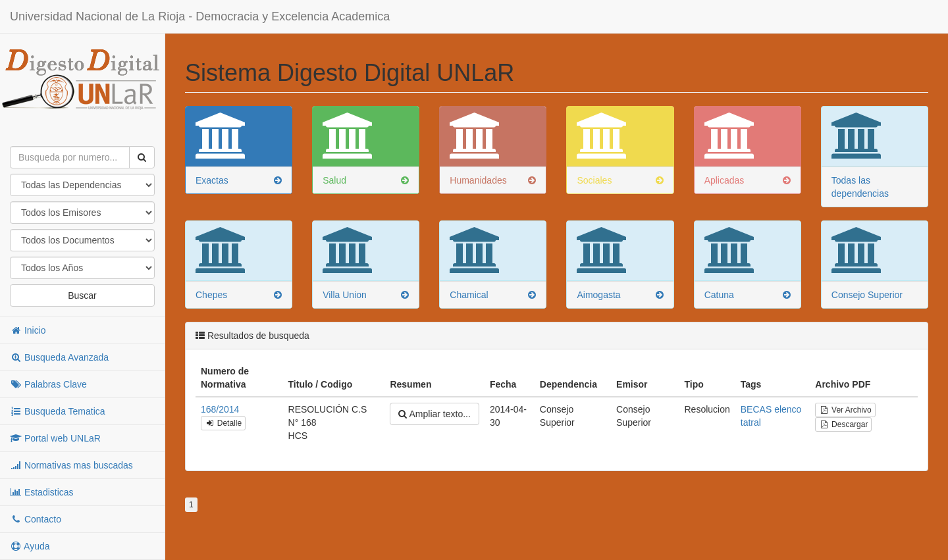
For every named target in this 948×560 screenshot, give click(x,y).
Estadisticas (42, 492)
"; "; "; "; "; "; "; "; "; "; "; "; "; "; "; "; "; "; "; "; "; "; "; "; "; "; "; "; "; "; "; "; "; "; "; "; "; (82, 268)
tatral (751, 422)
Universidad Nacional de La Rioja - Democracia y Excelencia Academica (200, 16)
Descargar (843, 424)
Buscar (82, 295)
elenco (788, 409)
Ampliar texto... (434, 414)
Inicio (28, 330)
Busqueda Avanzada (59, 357)
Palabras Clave (48, 384)
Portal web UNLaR (55, 438)
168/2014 (220, 409)
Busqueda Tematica (58, 411)
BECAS (756, 409)
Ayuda (30, 546)
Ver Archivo (845, 410)
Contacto (36, 519)
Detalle (223, 423)
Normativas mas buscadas (71, 465)
